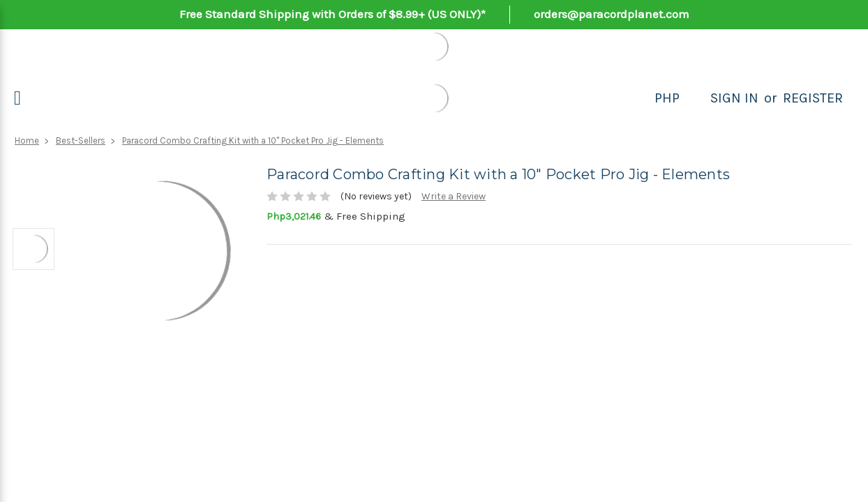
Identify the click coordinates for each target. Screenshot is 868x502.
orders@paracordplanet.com (612, 14)
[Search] (695, 98)
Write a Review (454, 196)
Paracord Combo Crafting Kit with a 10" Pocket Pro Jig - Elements (253, 140)
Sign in (734, 98)
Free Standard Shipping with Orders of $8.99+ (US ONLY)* (332, 14)
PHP (667, 98)
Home (27, 140)
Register (813, 98)
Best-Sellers (81, 140)
